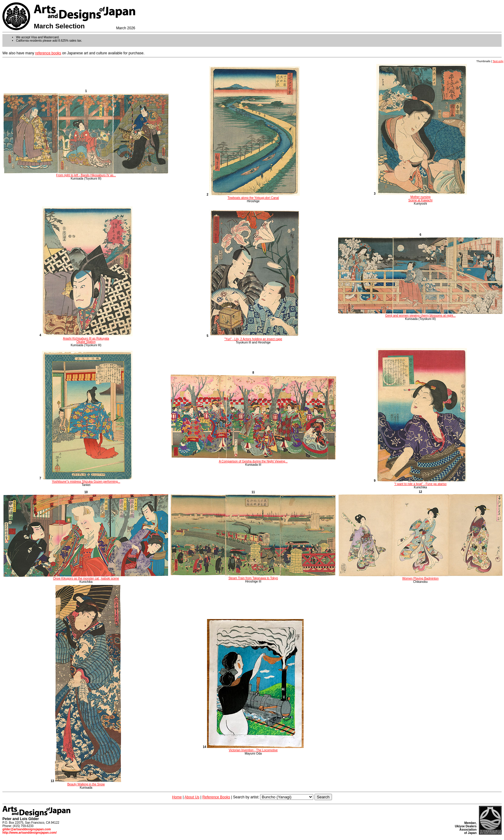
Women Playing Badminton (420, 577)
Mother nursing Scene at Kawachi (422, 197)
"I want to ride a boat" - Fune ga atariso (422, 482)
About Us (192, 797)
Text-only (498, 61)
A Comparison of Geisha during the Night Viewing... (253, 460)
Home (177, 797)
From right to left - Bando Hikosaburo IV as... (86, 174)
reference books (48, 53)
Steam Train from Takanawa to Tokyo (253, 577)
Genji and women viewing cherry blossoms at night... (420, 314)
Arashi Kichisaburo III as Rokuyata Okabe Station (87, 339)
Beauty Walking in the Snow (88, 783)
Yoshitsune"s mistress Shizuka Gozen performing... (87, 480)
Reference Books (216, 797)
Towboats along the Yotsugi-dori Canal (254, 196)
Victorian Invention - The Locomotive (255, 749)
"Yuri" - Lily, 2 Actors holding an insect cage (254, 337)
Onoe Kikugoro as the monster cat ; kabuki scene (86, 577)
